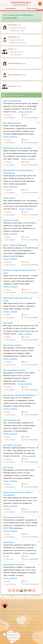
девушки (13, 37)
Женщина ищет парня (17, 31)
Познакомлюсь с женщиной (14, 564)
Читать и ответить (25, 112)
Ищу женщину (15, 63)
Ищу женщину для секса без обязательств (20, 395)
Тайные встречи (9, 198)
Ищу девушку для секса (12, 445)
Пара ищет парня (16, 55)
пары (11, 49)
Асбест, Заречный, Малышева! (15, 245)
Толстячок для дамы (11, 220)
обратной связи (26, 640)
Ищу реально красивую (12, 345)
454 (30, 590)
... (21, 590)
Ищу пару (13, 86)
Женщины (13, 25)
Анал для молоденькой (12, 101)
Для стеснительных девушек (14, 370)
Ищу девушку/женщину (12, 123)
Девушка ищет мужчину (18, 43)
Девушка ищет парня (17, 40)
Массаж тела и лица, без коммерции (17, 148)
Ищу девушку (15, 75)
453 (25, 590)
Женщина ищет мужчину (18, 28)
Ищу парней (8, 323)
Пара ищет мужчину (17, 52)
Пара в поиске (9, 542)
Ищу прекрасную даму (12, 420)
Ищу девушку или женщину (14, 517)
